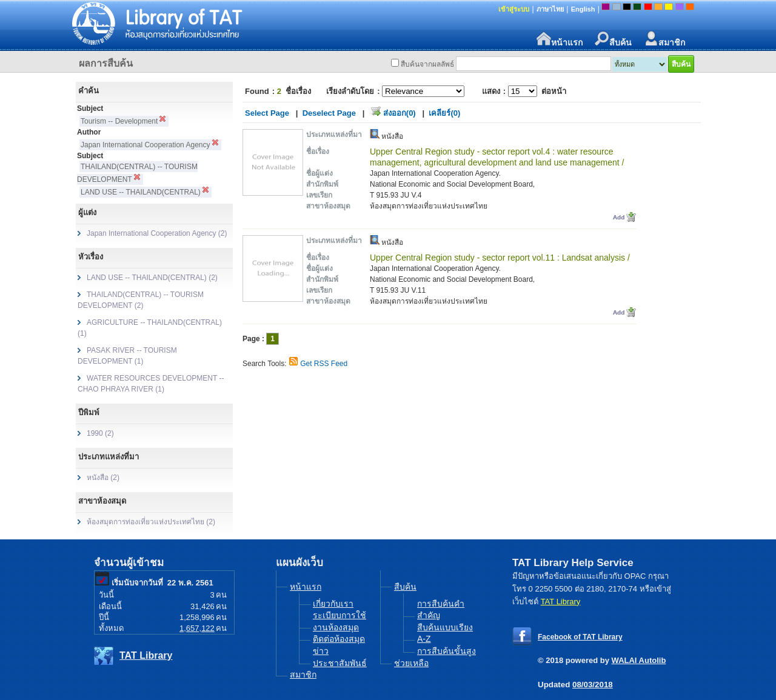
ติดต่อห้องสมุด (339, 639)
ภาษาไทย (550, 9)
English (583, 9)
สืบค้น (613, 39)
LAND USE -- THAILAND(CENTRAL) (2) (152, 278)
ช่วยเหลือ (411, 663)
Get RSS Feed (324, 364)
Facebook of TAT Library (580, 637)
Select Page (267, 113)
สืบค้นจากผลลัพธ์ (427, 64)
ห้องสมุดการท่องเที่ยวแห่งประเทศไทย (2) (151, 522)
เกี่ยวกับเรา (333, 604)
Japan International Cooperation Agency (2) (157, 233)
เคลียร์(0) (444, 113)
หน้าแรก (560, 39)
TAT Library (146, 655)
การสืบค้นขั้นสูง (447, 651)
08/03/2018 (593, 685)
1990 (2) (100, 433)
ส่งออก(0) (400, 113)
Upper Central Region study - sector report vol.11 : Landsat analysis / (500, 258)
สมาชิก (664, 39)
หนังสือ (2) (103, 478)
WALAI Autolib (639, 660)
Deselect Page (329, 113)
